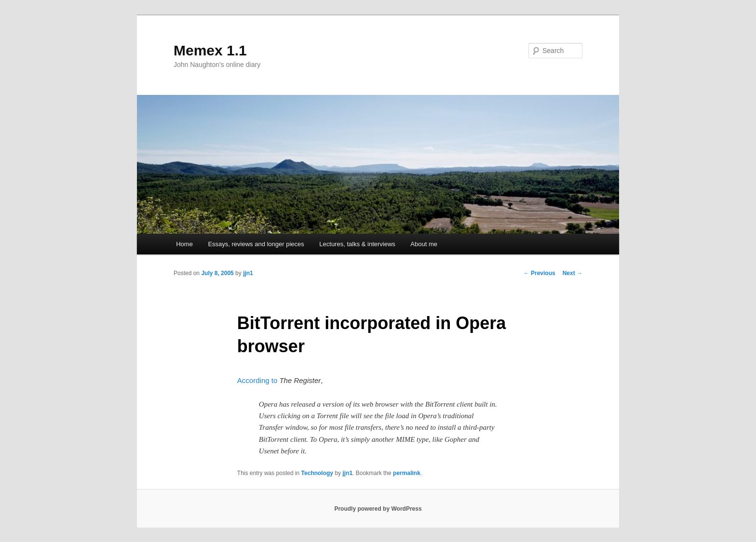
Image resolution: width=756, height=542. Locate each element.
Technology (317, 473)
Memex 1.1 (210, 50)
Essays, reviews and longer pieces (256, 244)
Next (573, 273)
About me (424, 244)
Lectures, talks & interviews (357, 244)
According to (257, 380)
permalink (407, 473)
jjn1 (248, 273)
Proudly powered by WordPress (378, 509)
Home (184, 244)
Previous (540, 273)
